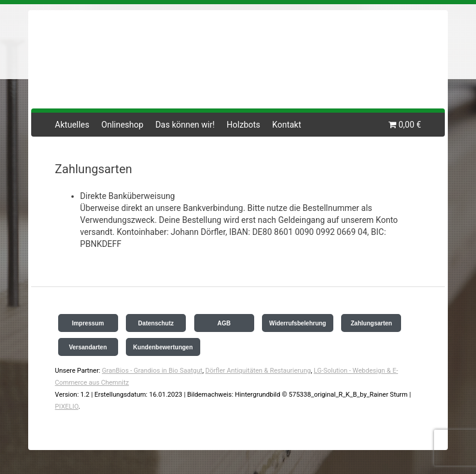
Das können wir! (185, 125)
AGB (224, 323)
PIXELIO (67, 407)
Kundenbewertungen (163, 347)
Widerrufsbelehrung (298, 323)
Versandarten (88, 347)
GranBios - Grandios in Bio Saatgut (152, 371)
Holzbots (243, 125)
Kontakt (287, 125)
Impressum (88, 323)
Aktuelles (72, 125)
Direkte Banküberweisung (128, 196)
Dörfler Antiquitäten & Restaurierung (258, 371)
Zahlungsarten (371, 323)
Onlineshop (122, 125)
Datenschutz (156, 323)
